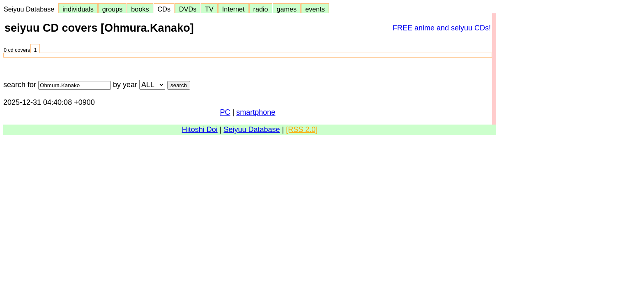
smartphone (256, 112)
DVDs (188, 9)
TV (209, 9)
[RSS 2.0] (302, 129)
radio (261, 9)
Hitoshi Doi (200, 129)
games (287, 9)
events (315, 9)
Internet (233, 9)
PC (225, 112)
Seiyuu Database (31, 9)
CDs (164, 9)
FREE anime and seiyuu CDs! (442, 28)
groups (113, 9)
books (140, 9)
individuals (78, 9)
